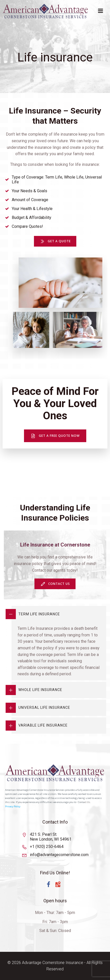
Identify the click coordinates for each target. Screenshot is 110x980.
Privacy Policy (13, 806)
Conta (81, 802)
